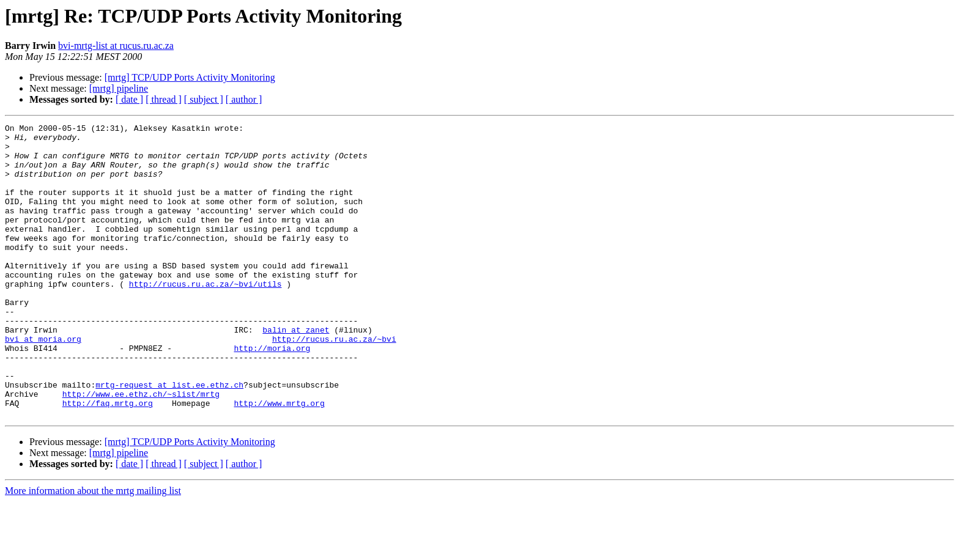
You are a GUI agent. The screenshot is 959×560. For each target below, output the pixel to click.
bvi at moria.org (43, 383)
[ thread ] (164, 99)
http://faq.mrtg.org (108, 460)
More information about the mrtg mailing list (93, 549)
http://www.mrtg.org (279, 460)
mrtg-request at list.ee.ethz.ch (169, 438)
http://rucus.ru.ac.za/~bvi (334, 383)
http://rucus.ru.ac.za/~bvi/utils (206, 317)
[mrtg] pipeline (119, 88)
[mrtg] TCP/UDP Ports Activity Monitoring (190, 77)
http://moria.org (272, 394)
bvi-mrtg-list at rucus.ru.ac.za (116, 46)
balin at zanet (296, 372)
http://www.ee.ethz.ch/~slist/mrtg (141, 449)
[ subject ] (204, 99)
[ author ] (244, 99)
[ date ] (129, 99)
